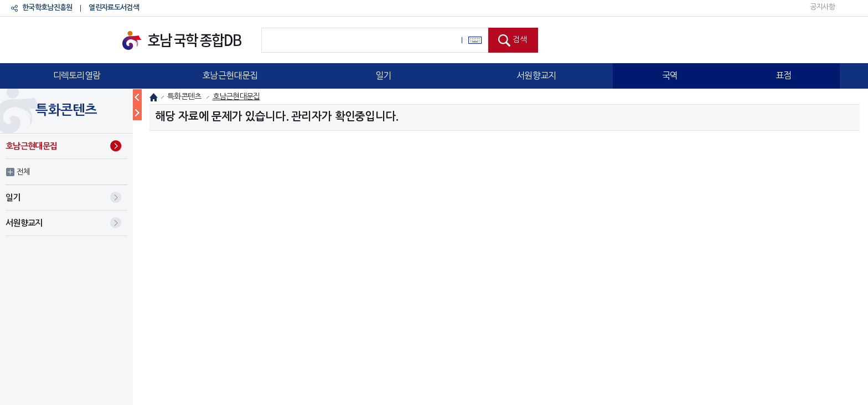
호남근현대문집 (230, 75)
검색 (520, 39)
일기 (383, 75)
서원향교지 (536, 75)
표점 (784, 75)
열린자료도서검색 (113, 7)
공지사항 (822, 7)
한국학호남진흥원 (47, 7)
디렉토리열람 (77, 75)
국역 (670, 75)
